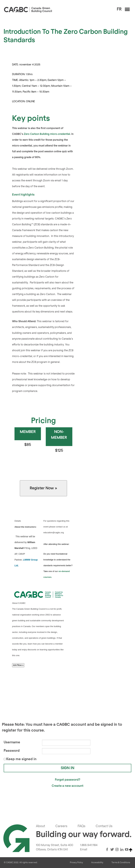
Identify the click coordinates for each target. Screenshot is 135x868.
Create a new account (68, 786)
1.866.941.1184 (89, 845)
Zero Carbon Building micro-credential (47, 134)
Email (84, 850)
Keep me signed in (21, 759)
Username (12, 742)
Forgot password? (68, 780)
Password (12, 751)
